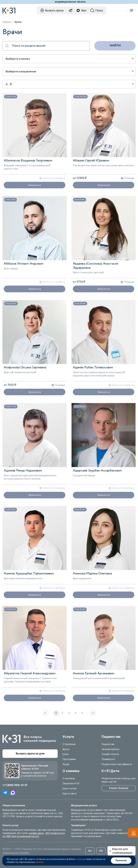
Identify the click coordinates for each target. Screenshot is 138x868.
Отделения (69, 744)
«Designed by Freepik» (16, 853)
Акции (66, 764)
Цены (66, 754)
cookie (79, 859)
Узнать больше (119, 788)
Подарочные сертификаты (117, 764)
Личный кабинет (111, 749)
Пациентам (108, 744)
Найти (115, 46)
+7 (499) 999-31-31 (15, 785)
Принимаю (121, 861)
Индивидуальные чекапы (70, 2)
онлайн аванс (37, 833)
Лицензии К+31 (71, 783)
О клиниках (69, 778)
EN (101, 851)
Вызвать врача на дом (30, 754)
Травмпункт (108, 759)
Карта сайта (70, 793)
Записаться (34, 185)
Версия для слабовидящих (121, 851)
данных (39, 862)
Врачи (66, 749)
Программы (69, 759)
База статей (69, 788)
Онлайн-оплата (110, 754)
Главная (7, 22)
